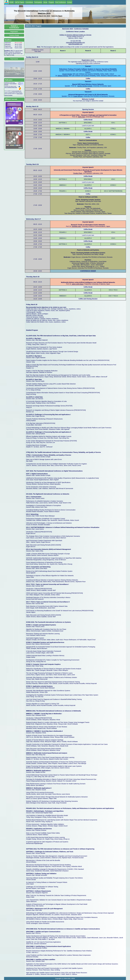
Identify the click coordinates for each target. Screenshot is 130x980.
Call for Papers (20, 2)
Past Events (14, 59)
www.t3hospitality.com (75, 44)
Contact (69, 2)
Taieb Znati (81, 117)
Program (51, 2)
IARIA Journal (20, 94)
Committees (29, 2)
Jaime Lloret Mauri (78, 284)
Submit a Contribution (14, 27)
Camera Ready (14, 35)
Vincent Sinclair (67, 74)
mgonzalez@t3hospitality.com (75, 42)
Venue (45, 2)
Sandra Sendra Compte (85, 86)
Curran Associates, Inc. (17, 91)
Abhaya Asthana (63, 76)
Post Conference (61, 2)
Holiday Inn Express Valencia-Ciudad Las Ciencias (75, 35)
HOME (11, 2)
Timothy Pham (78, 173)
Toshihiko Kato (76, 226)
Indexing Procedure (8, 95)
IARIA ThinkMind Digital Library (11, 87)
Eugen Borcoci (78, 96)
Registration (14, 32)
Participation (38, 2)
